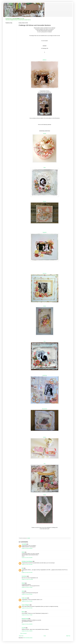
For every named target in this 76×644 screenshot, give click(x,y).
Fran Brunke (24, 576)
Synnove (45, 273)
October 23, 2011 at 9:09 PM (27, 548)
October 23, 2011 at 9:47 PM (27, 572)
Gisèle (23, 552)
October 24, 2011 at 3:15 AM (27, 601)
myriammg (45, 375)
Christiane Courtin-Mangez (27, 561)
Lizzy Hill (24, 628)
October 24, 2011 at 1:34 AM (27, 587)
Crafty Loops (24, 598)
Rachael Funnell (25, 619)
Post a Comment (23, 633)
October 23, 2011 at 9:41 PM (27, 564)
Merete (45, 201)
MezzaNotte (45, 409)
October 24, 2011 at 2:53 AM (27, 594)
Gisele (45, 495)
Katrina (45, 437)
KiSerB (45, 133)
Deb (45, 464)
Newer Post (21, 636)
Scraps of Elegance (26, 605)
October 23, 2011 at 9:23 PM (27, 558)
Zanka (45, 306)
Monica (23, 612)
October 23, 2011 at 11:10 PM (27, 579)
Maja (45, 167)
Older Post (68, 636)
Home (45, 636)
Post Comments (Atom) (28, 638)
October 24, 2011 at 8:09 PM (27, 624)
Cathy (23, 591)
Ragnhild (45, 232)
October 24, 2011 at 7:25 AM (27, 615)
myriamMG (24, 544)
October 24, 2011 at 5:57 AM (27, 608)
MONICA (45, 60)
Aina (45, 341)
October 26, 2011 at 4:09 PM (27, 631)
